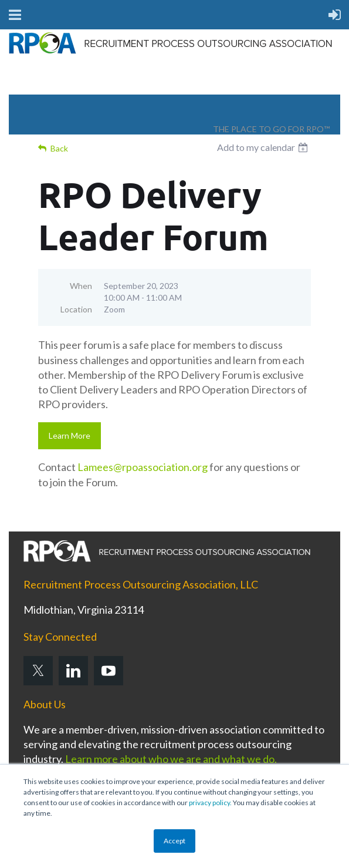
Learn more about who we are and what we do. (171, 759)
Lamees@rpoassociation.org (143, 467)
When (81, 286)
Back (59, 148)
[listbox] (264, 147)
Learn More (70, 435)
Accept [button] (174, 841)
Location (76, 309)
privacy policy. (210, 803)
